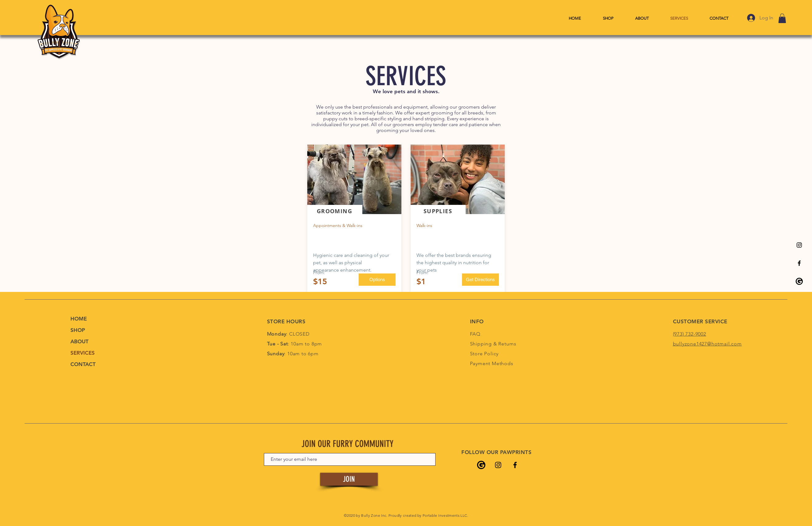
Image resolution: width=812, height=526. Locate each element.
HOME (79, 319)
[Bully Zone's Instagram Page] (799, 245)
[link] (782, 18)
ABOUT (80, 341)
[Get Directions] (480, 280)
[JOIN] (349, 479)
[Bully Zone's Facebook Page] (799, 263)
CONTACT (83, 364)
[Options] (377, 280)
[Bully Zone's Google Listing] (799, 281)
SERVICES (83, 353)
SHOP (78, 330)
